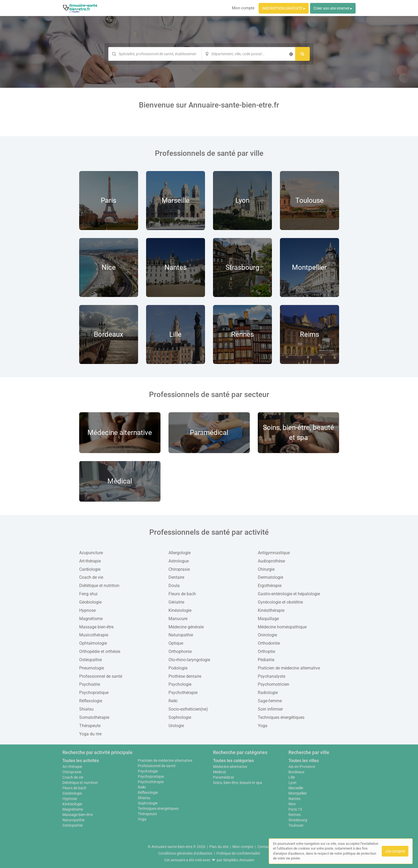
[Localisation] (248, 54)
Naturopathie (181, 635)
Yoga (263, 726)
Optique (176, 643)
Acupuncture (91, 553)
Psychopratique (94, 693)
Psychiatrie (90, 684)
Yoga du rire (90, 734)
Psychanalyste (272, 676)
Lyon (292, 783)
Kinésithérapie (271, 610)
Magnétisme (91, 619)
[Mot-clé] (155, 54)
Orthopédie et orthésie (100, 651)
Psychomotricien (274, 684)
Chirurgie (266, 569)
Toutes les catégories (233, 761)
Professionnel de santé (101, 676)
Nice (292, 804)
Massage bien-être (96, 627)
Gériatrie (176, 602)
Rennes (295, 815)
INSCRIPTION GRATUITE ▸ (284, 8)
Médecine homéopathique (282, 627)
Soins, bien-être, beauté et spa (238, 783)
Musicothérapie (94, 635)
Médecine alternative (230, 767)
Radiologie (268, 693)
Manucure (178, 619)
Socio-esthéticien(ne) (188, 709)
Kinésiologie (180, 610)
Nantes (294, 799)
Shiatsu (86, 709)
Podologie (178, 668)
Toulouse (296, 825)
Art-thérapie (90, 561)
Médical (219, 772)
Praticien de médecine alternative (289, 668)
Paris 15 (295, 809)
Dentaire (176, 577)
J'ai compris (395, 851)
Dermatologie (270, 577)
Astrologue (179, 561)
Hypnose (87, 610)
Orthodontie (269, 643)
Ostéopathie (91, 660)
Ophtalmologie (93, 643)
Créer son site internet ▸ (333, 8)
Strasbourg (298, 820)
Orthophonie (180, 651)
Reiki (173, 701)
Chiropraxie (179, 569)
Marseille (296, 788)
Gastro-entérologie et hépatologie (289, 594)
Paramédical (223, 777)
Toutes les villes (304, 761)
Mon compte (243, 8)
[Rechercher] (302, 54)
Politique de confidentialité (238, 853)
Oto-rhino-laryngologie (189, 660)
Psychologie (180, 684)
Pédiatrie (266, 660)
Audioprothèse (271, 561)
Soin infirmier (270, 709)
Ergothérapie (270, 586)
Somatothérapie (94, 717)
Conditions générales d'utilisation (185, 853)
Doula (174, 586)
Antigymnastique (274, 553)
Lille (292, 777)
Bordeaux (296, 772)
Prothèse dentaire (185, 676)
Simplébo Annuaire (239, 860)
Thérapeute (90, 726)
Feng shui (88, 594)
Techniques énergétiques (281, 717)
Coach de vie (91, 577)
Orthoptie (266, 651)
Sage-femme (270, 701)
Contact (264, 847)
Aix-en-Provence (302, 767)
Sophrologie (180, 717)
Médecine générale (186, 627)
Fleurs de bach (182, 594)
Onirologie (267, 635)
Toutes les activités (81, 761)
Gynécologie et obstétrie (280, 602)
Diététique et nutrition (99, 586)
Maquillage (268, 619)
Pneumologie (92, 668)
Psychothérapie (183, 693)
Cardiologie (90, 569)
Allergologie (180, 553)
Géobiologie (90, 602)
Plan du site (219, 847)
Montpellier (298, 793)
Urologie (176, 726)
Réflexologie (91, 701)
